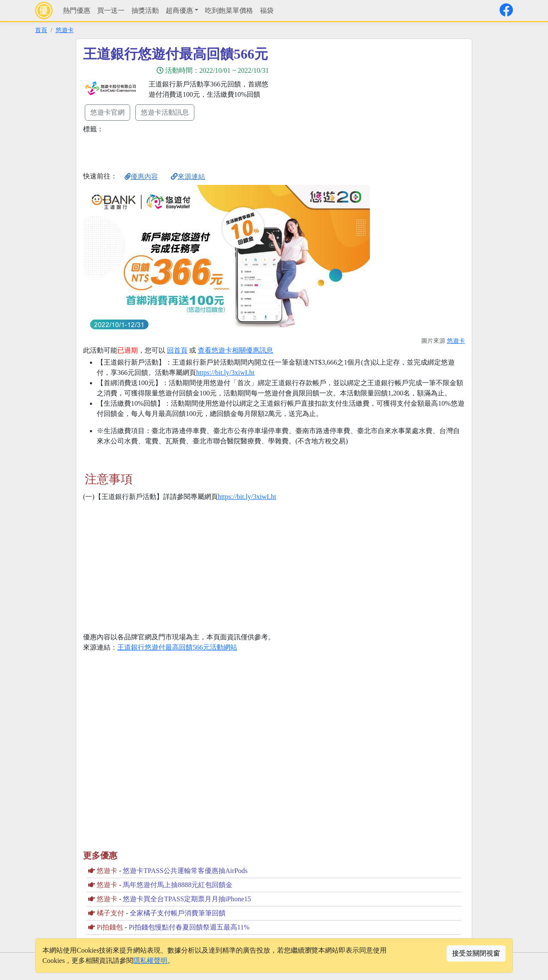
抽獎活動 (145, 10)
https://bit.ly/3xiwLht (225, 373)
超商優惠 (179, 10)
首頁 (41, 30)
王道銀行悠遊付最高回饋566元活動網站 (177, 647)
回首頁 (177, 350)
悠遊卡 (65, 30)
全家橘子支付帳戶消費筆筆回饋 (178, 913)
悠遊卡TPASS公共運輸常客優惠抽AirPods (185, 871)
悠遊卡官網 (107, 112)
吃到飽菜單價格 (229, 10)
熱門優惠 (77, 10)
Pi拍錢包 (110, 927)
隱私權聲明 (150, 961)
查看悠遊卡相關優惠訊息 (235, 350)
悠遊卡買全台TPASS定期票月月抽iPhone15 (187, 899)
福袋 (267, 10)
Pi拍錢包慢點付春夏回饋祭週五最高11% (189, 927)
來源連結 (188, 177)
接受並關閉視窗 (476, 953)
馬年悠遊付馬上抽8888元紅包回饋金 (178, 885)
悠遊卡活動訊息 (165, 112)
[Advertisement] (351, 106)
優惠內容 (141, 177)
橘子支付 (110, 913)
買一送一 (111, 10)
